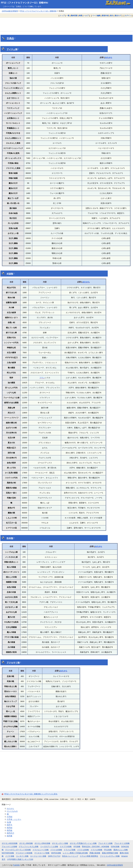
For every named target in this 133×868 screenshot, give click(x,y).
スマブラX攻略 (66, 847)
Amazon (125, 856)
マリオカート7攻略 (42, 853)
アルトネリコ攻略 (105, 843)
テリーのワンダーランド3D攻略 (18, 850)
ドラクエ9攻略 (96, 850)
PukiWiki (16, 865)
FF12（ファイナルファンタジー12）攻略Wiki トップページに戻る (31, 794)
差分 (112, 16)
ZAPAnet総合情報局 (10, 11)
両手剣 (10, 828)
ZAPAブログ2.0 (54, 856)
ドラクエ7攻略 (70, 850)
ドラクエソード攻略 (41, 850)
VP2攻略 (77, 847)
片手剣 (10, 817)
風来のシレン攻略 (121, 850)
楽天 (4, 859)
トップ (62, 16)
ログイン (128, 16)
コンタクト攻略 (22, 856)
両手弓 (10, 825)
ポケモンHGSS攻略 (10, 843)
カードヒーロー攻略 (38, 856)
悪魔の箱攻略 (95, 853)
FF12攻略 (108, 850)
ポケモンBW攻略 (26, 843)
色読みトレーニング (70, 856)
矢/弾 (9, 822)
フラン (42, 378)
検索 (81, 16)
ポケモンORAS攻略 (42, 843)
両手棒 (10, 836)
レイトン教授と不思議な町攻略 (75, 853)
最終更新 (74, 16)
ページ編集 (96, 16)
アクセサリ (12, 663)
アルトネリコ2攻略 (122, 843)
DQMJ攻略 (115, 847)
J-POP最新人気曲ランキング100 (20, 859)
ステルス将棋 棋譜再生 (89, 856)
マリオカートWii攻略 (24, 853)
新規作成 (105, 16)
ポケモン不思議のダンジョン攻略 (83, 843)
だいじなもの (12, 811)
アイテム (11, 49)
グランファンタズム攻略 (29, 847)
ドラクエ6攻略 (56, 850)
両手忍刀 (10, 833)
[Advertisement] (66, 24)
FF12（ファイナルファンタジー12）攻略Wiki (25, 3)
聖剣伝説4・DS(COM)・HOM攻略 (96, 847)
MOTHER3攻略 (8, 853)
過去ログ (118, 16)
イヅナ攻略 (10, 856)
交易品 (10, 38)
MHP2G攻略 (56, 853)
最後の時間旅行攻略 (110, 853)
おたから (109, 57)
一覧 (68, 16)
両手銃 (10, 830)
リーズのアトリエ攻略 (49, 847)
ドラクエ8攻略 (83, 850)
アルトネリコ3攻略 (9, 847)
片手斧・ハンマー (14, 819)
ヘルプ (86, 16)
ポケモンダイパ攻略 (60, 843)
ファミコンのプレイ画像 (110, 856)
